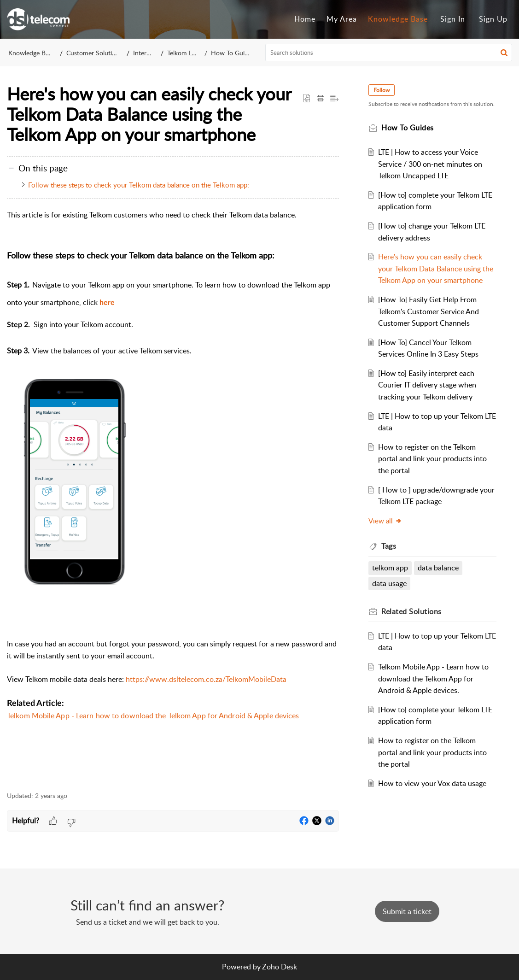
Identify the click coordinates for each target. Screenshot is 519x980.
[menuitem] (453, 19)
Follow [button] (382, 90)
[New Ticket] (407, 911)
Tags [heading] (389, 546)
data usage (389, 583)
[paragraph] (173, 496)
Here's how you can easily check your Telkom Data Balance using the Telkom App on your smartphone (436, 268)
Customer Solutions (94, 53)
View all (385, 521)
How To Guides (233, 53)
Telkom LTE (183, 53)
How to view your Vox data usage (432, 783)
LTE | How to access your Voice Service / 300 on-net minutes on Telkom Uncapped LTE (430, 164)
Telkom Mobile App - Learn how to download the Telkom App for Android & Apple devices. (433, 678)
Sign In (453, 19)
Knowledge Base (32, 53)
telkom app (390, 568)
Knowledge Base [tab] (398, 19)
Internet (144, 53)
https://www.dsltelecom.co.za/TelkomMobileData (206, 679)
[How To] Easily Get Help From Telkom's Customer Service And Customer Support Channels (429, 311)
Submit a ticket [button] (407, 911)
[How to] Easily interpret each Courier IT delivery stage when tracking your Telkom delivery (427, 385)
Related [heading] (411, 611)
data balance (438, 568)
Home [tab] (305, 19)
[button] (504, 53)
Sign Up (493, 19)
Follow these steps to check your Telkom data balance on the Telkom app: (140, 185)
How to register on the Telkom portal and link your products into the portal (432, 459)
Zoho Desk (280, 967)
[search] (389, 53)
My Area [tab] (342, 19)
